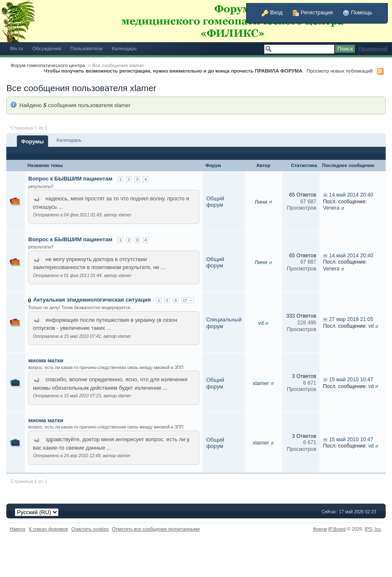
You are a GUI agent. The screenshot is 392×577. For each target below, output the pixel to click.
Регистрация (313, 12)
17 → (188, 300)
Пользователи (87, 48)
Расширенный (373, 49)
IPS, (373, 529)
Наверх (18, 529)
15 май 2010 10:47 (351, 380)
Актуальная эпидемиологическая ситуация (92, 300)
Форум (320, 529)
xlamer (261, 383)
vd (261, 323)
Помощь (357, 12)
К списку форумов (49, 529)
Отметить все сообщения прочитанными (156, 529)
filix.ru (17, 48)
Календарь (124, 48)
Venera (331, 208)
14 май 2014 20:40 (351, 195)
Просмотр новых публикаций (340, 71)
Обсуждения (47, 48)
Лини (261, 202)
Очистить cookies (90, 529)
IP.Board (337, 529)
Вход (272, 12)
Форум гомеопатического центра (48, 65)
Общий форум (215, 202)
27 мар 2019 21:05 (351, 319)
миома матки (46, 360)
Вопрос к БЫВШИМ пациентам (70, 179)
